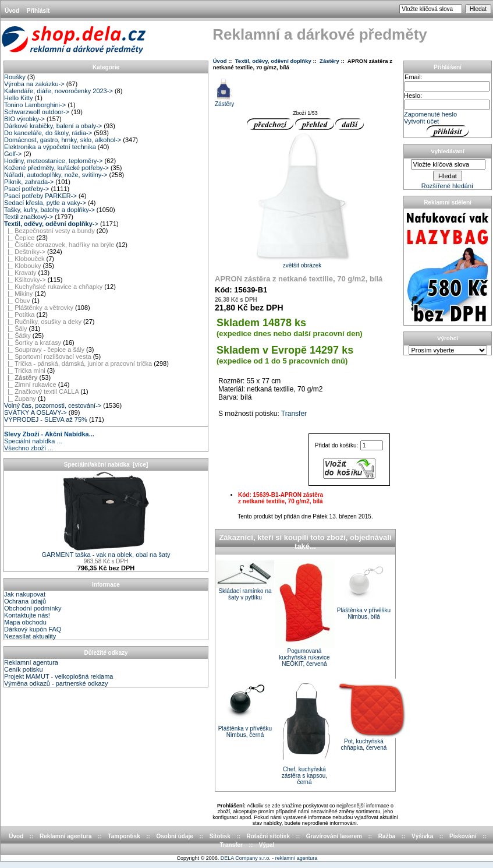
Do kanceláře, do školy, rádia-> (48, 133)
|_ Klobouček (24, 259)
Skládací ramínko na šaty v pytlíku (245, 594)
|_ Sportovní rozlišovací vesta (48, 357)
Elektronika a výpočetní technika (50, 147)
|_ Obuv (17, 301)
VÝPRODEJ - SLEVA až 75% (46, 419)
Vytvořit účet (421, 121)
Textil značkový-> (29, 217)
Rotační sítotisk (268, 836)
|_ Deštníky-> (25, 252)
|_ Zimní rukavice (30, 384)
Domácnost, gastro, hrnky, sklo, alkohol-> (63, 140)
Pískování (463, 836)
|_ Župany (20, 398)
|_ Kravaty (20, 273)
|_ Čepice (19, 238)
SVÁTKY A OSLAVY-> (36, 412)
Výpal (267, 845)
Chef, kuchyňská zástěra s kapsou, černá (304, 776)
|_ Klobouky (22, 266)
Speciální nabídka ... (33, 441)
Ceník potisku (24, 669)
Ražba (387, 836)
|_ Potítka (19, 315)
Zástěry (329, 61)
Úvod (12, 11)
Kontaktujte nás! (27, 615)
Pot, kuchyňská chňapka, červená (363, 744)
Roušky (15, 77)
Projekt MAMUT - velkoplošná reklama (58, 676)
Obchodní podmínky (33, 608)
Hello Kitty (19, 98)
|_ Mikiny (18, 294)
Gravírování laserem (334, 836)
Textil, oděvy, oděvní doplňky (273, 61)
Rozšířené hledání (447, 186)
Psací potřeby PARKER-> (40, 196)
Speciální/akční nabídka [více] (106, 465)
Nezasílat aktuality (30, 636)
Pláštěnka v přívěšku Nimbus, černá (245, 732)
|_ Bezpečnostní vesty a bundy (49, 231)
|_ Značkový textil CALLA (41, 391)
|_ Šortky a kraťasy (33, 343)
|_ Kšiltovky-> (25, 280)
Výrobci (448, 338)
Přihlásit (38, 11)
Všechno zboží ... (29, 448)
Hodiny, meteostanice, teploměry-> (53, 161)
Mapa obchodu (25, 622)
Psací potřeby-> (26, 189)
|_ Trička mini (25, 371)
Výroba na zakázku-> (34, 84)
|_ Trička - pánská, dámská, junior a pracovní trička (78, 364)
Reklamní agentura (31, 662)
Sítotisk (220, 836)
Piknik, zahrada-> (29, 182)
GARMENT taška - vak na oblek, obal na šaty (106, 552)
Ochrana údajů (25, 601)
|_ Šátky (17, 336)
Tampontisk (124, 836)
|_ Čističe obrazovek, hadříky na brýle (59, 245)
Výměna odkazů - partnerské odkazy (56, 683)
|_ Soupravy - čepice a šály (44, 350)
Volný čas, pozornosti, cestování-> (53, 405)
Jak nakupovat (25, 594)
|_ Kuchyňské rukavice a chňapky (53, 287)
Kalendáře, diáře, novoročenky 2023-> (58, 91)
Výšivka (422, 836)
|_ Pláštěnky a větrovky (39, 308)
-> (51, 224)
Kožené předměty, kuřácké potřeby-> (56, 168)
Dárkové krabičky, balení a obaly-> (53, 126)
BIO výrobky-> (24, 119)
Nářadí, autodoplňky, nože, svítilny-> (56, 175)
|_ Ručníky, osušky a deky (43, 322)
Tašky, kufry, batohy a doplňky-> (49, 210)
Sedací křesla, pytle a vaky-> (45, 203)
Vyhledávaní (447, 151)
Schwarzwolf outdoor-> (37, 112)
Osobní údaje (175, 836)
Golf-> (13, 154)
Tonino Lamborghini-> (35, 105)
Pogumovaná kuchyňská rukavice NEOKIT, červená (304, 657)
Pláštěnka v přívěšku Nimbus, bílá (364, 613)
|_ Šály (16, 329)
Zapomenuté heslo (430, 114)
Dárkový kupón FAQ (33, 629)
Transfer (294, 414)
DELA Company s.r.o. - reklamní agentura (269, 858)
